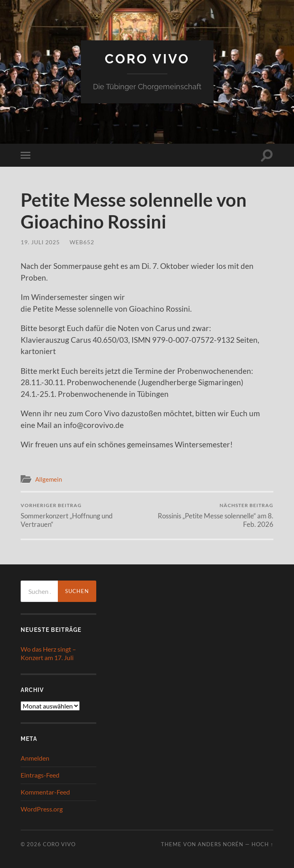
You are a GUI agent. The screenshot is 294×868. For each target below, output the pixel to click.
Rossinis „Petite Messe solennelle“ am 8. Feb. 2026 (212, 515)
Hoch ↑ (262, 844)
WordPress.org (42, 809)
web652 (82, 242)
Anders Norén (221, 844)
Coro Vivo (147, 59)
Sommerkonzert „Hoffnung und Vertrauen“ (82, 515)
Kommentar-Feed (45, 792)
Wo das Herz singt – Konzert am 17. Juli (48, 653)
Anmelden (35, 758)
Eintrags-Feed (40, 775)
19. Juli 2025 (40, 242)
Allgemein (49, 479)
